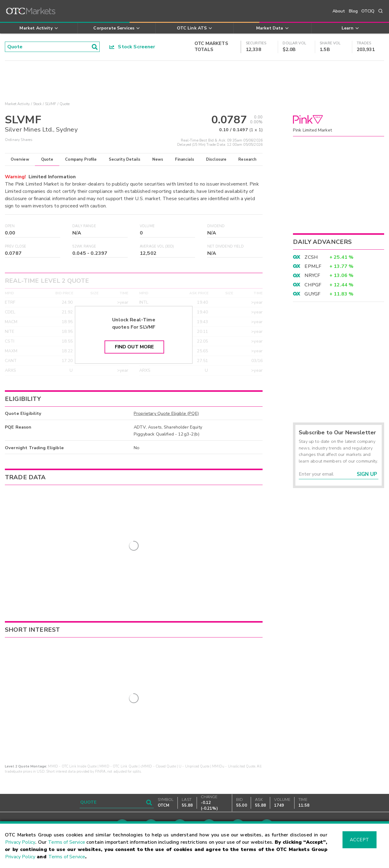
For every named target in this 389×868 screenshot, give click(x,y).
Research (247, 159)
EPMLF (313, 266)
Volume (147, 226)
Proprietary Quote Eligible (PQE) (166, 413)
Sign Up (367, 474)
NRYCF (312, 275)
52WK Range (84, 246)
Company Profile (81, 159)
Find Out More (134, 347)
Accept (360, 840)
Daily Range (84, 226)
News (158, 159)
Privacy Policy (20, 842)
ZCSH (311, 257)
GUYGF (312, 294)
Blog (353, 11)
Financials (185, 159)
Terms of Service (67, 842)
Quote (47, 159)
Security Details (125, 159)
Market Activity (17, 104)
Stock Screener (132, 47)
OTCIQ (368, 11)
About (339, 11)
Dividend (216, 226)
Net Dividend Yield (225, 246)
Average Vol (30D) (157, 246)
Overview (20, 159)
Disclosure (216, 159)
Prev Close (16, 246)
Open (10, 226)
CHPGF (313, 285)
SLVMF (51, 104)
